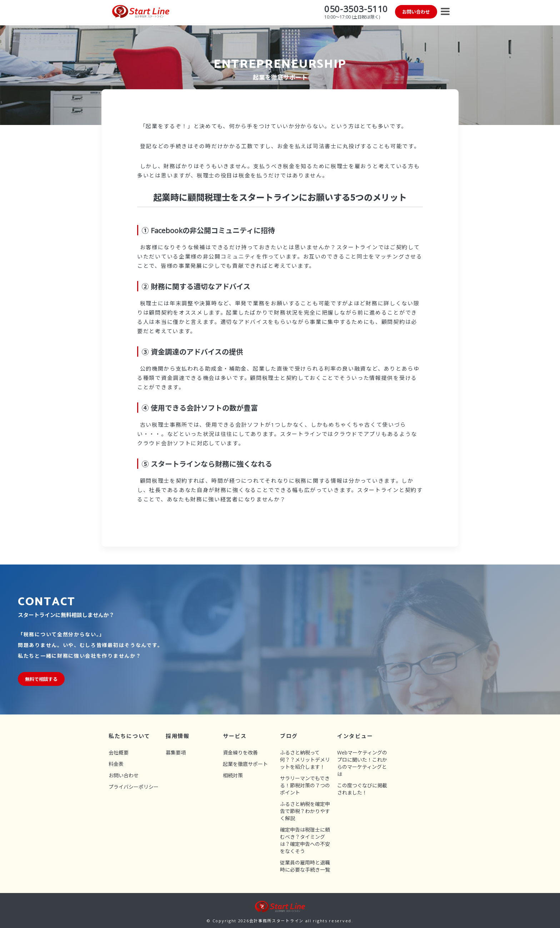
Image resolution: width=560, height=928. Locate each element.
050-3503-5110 (356, 9)
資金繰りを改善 (240, 753)
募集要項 (176, 753)
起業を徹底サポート (245, 764)
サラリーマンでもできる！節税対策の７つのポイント (305, 785)
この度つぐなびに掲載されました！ (362, 789)
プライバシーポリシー (134, 787)
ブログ (289, 736)
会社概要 (119, 753)
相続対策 (233, 775)
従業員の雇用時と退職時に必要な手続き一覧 (305, 866)
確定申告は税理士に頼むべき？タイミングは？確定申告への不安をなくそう (305, 840)
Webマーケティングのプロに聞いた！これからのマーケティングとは (362, 763)
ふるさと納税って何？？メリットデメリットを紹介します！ (305, 760)
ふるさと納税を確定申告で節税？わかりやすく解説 (305, 811)
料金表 (116, 764)
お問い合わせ (124, 775)
